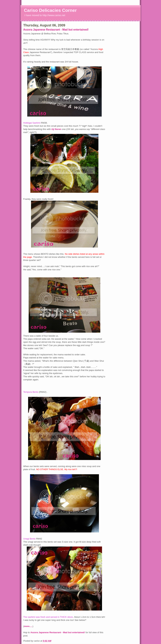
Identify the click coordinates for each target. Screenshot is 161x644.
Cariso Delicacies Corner (50, 10)
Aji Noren (57, 129)
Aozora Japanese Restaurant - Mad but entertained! (56, 30)
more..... (28, 626)
